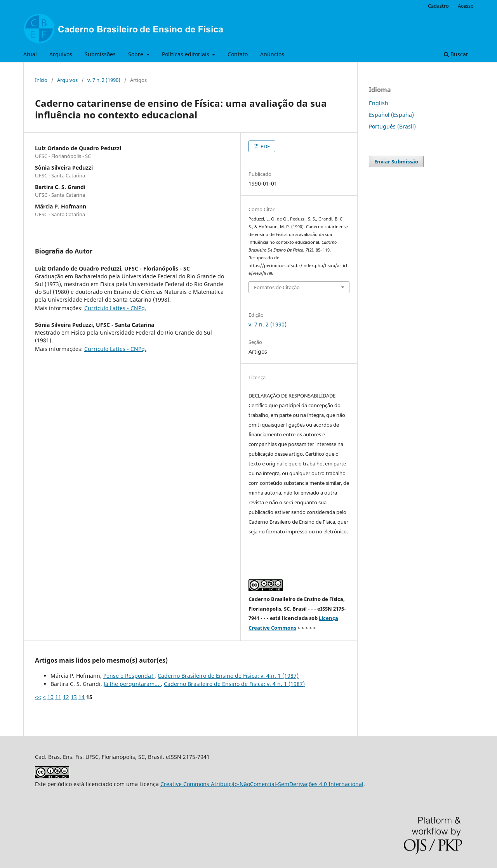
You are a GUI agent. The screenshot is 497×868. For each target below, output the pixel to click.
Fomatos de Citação (277, 287)
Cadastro (438, 6)
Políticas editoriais (186, 54)
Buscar (456, 54)
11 (58, 697)
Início (41, 80)
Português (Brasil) (392, 126)
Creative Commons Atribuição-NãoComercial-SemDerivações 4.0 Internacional (262, 784)
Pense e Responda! (129, 676)
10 (50, 697)
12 (66, 697)
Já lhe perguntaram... (132, 684)
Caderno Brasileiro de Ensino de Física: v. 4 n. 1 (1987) (228, 676)
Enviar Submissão (396, 161)
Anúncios (272, 54)
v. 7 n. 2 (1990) (104, 80)
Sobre (136, 54)
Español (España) (391, 115)
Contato (238, 54)
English (379, 103)
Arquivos (61, 54)
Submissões (100, 54)
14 (82, 697)
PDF (265, 146)
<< (38, 697)
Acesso (466, 6)
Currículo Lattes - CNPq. (115, 308)
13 (74, 697)
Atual (30, 54)
